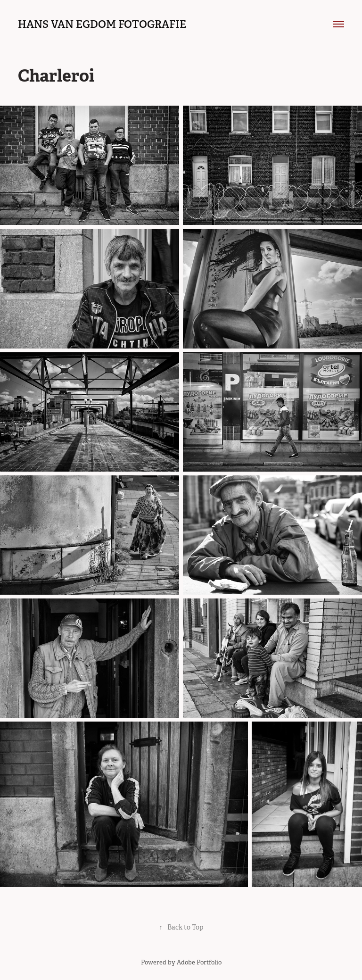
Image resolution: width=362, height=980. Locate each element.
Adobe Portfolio (199, 962)
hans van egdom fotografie (102, 24)
